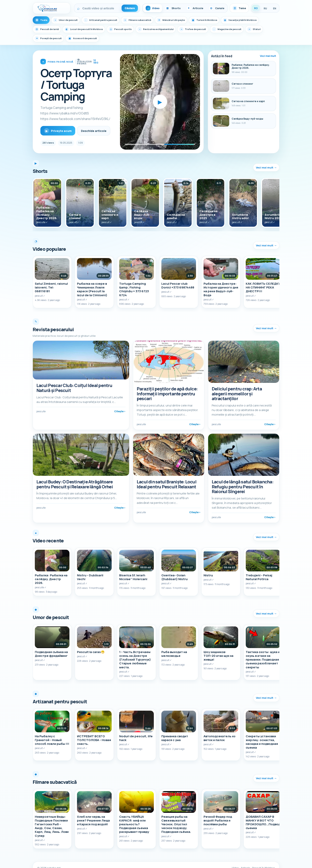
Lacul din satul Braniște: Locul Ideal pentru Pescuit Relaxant (167, 481)
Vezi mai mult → (266, 167)
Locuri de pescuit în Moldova (88, 29)
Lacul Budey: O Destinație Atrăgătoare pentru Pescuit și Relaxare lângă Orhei (75, 481)
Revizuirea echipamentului (165, 29)
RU (265, 8)
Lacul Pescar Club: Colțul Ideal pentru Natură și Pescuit (74, 389)
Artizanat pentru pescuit (105, 20)
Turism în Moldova (218, 20)
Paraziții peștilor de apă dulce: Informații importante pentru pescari (167, 394)
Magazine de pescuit (241, 29)
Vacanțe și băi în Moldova (256, 20)
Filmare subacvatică (145, 20)
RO (256, 8)
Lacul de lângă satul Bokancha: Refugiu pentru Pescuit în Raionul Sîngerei (243, 484)
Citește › (120, 413)
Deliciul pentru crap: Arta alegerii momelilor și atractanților (237, 394)
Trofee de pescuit (205, 29)
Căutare (130, 8)
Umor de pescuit (67, 20)
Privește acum (58, 131)
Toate (41, 20)
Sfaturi (42, 38)
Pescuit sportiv (127, 29)
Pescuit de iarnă (48, 29)
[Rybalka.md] (52, 8)
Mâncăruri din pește (182, 20)
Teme (239, 8)
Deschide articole (94, 131)
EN (275, 8)
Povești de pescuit (70, 38)
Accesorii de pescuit (107, 38)
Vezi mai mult (268, 56)
